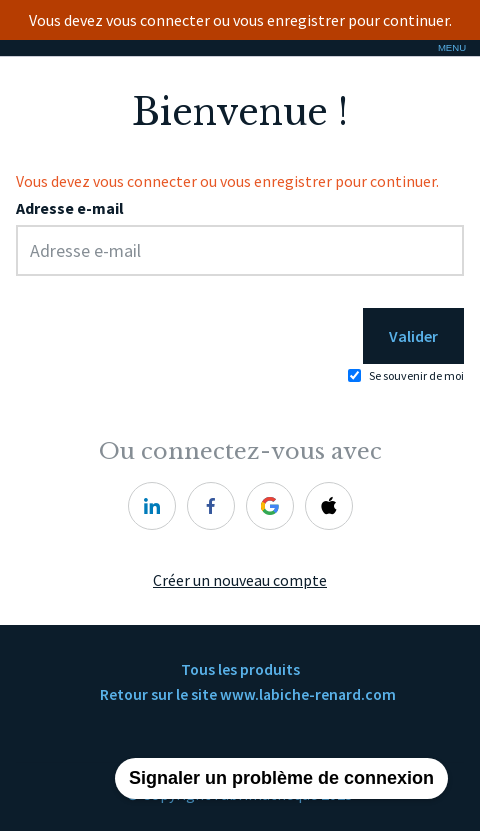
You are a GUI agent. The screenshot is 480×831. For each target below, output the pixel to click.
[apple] (329, 506)
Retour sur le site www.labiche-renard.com (248, 694)
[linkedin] (152, 506)
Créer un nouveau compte (240, 580)
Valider (413, 336)
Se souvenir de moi (416, 375)
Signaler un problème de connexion (281, 778)
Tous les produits (240, 669)
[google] (270, 506)
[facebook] (211, 506)
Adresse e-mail (70, 208)
